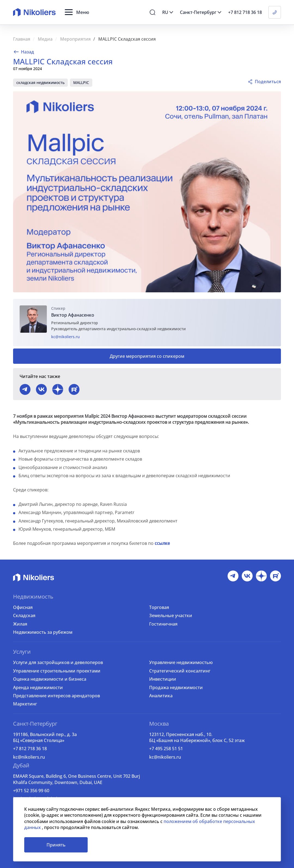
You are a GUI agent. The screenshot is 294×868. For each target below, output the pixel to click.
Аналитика (161, 696)
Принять (56, 845)
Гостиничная (163, 624)
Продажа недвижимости (176, 687)
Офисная (23, 607)
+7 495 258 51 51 (166, 749)
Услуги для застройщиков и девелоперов (58, 662)
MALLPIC (81, 82)
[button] (77, 12)
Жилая (20, 624)
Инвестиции (163, 679)
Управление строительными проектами (57, 671)
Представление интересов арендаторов (56, 696)
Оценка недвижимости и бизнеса (50, 679)
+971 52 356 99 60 (31, 791)
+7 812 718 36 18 (30, 749)
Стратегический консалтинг (180, 671)
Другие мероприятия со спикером (147, 356)
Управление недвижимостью (181, 662)
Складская (24, 615)
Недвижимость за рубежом (43, 632)
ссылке (162, 543)
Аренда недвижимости (38, 687)
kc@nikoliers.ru (65, 337)
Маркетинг (25, 704)
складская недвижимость (40, 82)
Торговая (159, 607)
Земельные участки (171, 615)
